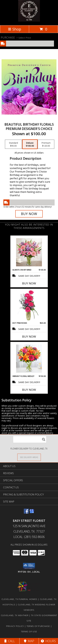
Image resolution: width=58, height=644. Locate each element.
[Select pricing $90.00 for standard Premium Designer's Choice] (13, 144)
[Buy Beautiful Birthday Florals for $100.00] (29, 214)
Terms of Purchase (38, 626)
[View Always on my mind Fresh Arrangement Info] (29, 252)
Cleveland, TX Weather (15, 615)
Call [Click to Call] (10, 641)
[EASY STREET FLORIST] (29, 21)
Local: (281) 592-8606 (29, 537)
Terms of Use (29, 632)
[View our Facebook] (26, 513)
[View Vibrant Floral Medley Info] (29, 359)
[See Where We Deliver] (29, 457)
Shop (15, 29)
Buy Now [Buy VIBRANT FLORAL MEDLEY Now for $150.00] (29, 390)
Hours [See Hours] (48, 641)
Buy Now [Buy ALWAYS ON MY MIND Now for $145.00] (29, 283)
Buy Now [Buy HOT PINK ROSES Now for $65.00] (29, 336)
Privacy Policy (15, 626)
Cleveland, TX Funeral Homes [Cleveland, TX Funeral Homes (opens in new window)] (19, 599)
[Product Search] (30, 439)
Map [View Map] (29, 641)
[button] (29, 566)
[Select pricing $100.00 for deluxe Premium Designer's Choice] (30, 144)
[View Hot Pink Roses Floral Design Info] (29, 305)
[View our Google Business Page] (32, 513)
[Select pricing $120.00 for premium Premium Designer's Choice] (46, 144)
